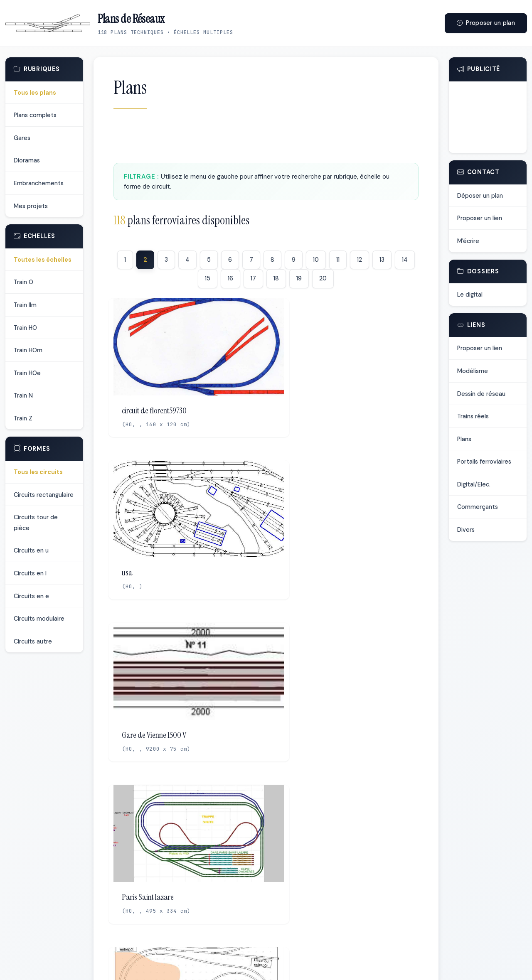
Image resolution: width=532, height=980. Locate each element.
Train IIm (25, 305)
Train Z (23, 418)
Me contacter (326, 964)
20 (323, 278)
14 (405, 260)
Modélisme (473, 371)
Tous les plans (35, 93)
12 (360, 260)
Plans (464, 439)
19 (299, 278)
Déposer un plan (480, 196)
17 (253, 278)
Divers (466, 530)
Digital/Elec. (474, 484)
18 (276, 278)
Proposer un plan (486, 23)
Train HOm (28, 350)
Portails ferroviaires (484, 462)
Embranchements (39, 183)
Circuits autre (33, 641)
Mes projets (31, 206)
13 (382, 260)
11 (338, 260)
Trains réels (473, 416)
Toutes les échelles (43, 260)
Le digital (470, 295)
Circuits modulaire (39, 619)
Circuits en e (31, 596)
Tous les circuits (38, 472)
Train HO (25, 328)
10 (316, 260)
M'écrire (468, 241)
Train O (23, 282)
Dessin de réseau (481, 394)
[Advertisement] (266, 138)
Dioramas (27, 160)
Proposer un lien (480, 218)
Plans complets (35, 115)
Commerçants (478, 507)
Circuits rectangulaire (44, 495)
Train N (23, 395)
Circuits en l (30, 573)
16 (230, 278)
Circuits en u (31, 550)
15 (208, 278)
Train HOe (27, 373)
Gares (22, 138)
